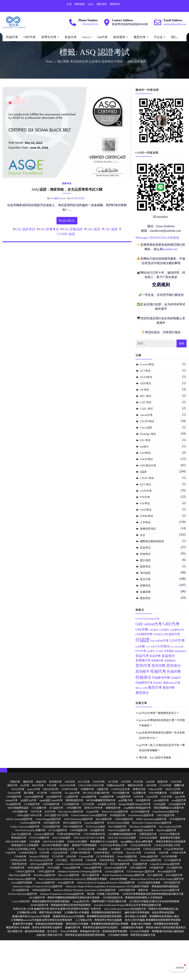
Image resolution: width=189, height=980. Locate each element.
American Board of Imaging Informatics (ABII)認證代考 (106, 883)
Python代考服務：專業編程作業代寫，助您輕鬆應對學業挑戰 (94, 931)
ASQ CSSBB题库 (61, 838)
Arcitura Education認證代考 (23, 894)
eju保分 (144, 447)
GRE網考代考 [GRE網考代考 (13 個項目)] (177, 630)
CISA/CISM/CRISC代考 (91, 785)
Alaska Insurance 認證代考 (22, 879)
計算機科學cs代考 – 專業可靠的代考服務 (39, 913)
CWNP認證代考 (79, 830)
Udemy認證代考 (72, 868)
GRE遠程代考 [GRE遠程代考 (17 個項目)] (171, 634)
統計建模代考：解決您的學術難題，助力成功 (32, 931)
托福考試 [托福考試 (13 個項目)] (158, 683)
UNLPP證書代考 (158, 793)
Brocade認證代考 (167, 871)
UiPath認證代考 (177, 804)
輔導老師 (80, 4)
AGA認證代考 (174, 868)
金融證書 (145, 592)
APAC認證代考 (138, 868)
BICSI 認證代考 (91, 875)
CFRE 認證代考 (46, 871)
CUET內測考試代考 (94, 834)
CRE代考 (164, 853)
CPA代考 (139, 797)
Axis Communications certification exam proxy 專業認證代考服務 (73, 879)
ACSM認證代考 (21, 890)
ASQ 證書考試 (49, 229)
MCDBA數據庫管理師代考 (101, 800)
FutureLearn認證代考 (116, 868)
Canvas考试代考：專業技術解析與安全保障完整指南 (41, 901)
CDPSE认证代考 (152, 849)
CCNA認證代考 (173, 860)
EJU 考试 (145, 440)
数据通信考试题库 (170, 838)
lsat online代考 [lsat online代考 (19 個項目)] (160, 641)
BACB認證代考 (174, 875)
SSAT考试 (146, 510)
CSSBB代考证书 (28, 853)
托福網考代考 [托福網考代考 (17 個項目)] (144, 683)
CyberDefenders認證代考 (166, 812)
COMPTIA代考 (69, 789)
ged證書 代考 (125, 800)
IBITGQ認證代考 (72, 823)
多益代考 (71, 37)
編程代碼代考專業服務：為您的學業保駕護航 (149, 913)
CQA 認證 (93, 229)
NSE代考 (71, 857)
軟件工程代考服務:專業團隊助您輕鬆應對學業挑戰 (153, 920)
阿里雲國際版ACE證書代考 (169, 808)
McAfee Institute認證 (118, 823)
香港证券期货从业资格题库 (171, 842)
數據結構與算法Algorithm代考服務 (31, 916)
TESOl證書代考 (121, 793)
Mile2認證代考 (104, 819)
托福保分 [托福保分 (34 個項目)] (143, 677)
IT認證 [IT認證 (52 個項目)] (143, 640)
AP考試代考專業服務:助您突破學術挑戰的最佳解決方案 (153, 894)
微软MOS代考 (135, 785)
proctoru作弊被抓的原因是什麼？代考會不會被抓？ (162, 723)
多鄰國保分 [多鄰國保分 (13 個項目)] (170, 661)
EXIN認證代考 (178, 819)
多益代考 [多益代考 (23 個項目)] (142, 656)
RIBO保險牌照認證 (18, 808)
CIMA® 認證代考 (25, 871)
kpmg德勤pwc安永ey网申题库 (137, 842)
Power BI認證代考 (127, 857)
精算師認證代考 (74, 800)
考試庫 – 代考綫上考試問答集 (103, 894)
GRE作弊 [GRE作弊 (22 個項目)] (142, 630)
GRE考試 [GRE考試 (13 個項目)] (158, 634)
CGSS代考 (150, 853)
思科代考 (12, 785)
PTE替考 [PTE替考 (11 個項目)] (159, 651)
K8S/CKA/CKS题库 (54, 842)
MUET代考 (77, 860)
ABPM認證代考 (172, 883)
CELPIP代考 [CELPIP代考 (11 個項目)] (141, 619)
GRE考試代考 (148, 465)
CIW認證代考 (14, 797)
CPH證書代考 (74, 808)
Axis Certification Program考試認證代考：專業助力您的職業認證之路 (141, 909)
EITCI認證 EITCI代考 (56, 815)
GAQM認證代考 (51, 827)
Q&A (91, 4)
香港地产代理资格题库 (84, 845)
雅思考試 (145, 598)
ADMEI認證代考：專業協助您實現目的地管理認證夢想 (60, 905)
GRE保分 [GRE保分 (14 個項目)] (154, 630)
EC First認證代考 (58, 830)
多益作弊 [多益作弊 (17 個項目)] (155, 656)
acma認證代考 (161, 800)
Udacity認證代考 (92, 868)
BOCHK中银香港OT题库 (55, 845)
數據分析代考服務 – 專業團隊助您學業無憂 (155, 924)
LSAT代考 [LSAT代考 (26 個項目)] (177, 640)
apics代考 (180, 797)
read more (67, 221)
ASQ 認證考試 (25, 229)
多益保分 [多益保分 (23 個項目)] (168, 656)
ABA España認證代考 (41, 864)
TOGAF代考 (18, 789)
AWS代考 (151, 785)
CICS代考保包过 (105, 857)
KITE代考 (50, 812)
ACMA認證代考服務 (149, 883)
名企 (143, 535)
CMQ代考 (91, 860)
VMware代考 (155, 789)
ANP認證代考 (17, 868)
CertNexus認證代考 (30, 823)
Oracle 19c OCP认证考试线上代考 (56, 849)
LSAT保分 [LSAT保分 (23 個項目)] (163, 646)
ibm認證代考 (124, 797)
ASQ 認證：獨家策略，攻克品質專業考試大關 (67, 189)
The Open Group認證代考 (143, 827)
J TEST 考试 (147, 478)
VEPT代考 (36, 812)
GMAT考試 (146, 459)
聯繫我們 (115, 4)
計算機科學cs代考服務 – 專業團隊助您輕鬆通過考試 (93, 913)
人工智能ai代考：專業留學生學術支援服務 (99, 920)
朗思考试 (145, 567)
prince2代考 (34, 789)
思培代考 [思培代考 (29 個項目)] (143, 666)
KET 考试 (146, 484)
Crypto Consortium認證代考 (25, 827)
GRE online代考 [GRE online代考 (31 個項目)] (149, 624)
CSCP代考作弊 (169, 857)
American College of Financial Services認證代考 (38, 886)
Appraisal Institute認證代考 (165, 890)
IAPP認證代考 (118, 815)
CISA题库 (35, 842)
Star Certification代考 (170, 827)
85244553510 (158, 238)
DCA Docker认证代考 (41, 860)
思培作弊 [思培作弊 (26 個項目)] (158, 666)
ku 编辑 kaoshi (58, 198)
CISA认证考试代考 (141, 845)
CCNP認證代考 (71, 804)
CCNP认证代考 (132, 849)
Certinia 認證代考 (114, 871)
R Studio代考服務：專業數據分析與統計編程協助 (157, 931)
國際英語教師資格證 (152, 541)
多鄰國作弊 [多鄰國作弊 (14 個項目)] (157, 661)
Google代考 (92, 812)
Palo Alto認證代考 (21, 834)
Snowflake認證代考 (151, 860)
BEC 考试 (146, 396)
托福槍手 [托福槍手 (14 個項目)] (176, 678)
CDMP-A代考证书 (80, 853)
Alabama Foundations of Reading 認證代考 (80, 871)
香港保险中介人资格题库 (25, 845)
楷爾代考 (179, 785)
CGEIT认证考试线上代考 (114, 845)
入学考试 (145, 522)
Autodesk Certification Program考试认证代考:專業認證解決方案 (128, 905)
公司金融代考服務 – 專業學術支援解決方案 (132, 935)
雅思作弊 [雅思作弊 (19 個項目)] (169, 688)
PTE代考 (145, 497)
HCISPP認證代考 (140, 812)
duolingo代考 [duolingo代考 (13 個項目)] (153, 619)
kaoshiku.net (170, 249)
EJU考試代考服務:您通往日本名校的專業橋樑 (154, 901)
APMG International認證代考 (151, 819)
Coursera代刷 (86, 857)
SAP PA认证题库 (148, 838)
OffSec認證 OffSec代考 (29, 815)
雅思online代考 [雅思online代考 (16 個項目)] (172, 683)
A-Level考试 (147, 364)
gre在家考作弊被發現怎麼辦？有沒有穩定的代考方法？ (162, 735)
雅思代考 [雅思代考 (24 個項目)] (155, 687)
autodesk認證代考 (34, 797)
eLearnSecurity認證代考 (141, 815)
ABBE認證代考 (36, 868)
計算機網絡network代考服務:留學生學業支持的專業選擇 (42, 920)
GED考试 (145, 453)
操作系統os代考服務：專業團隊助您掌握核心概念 (152, 916)
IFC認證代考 (56, 808)
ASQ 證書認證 (72, 229)
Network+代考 (134, 853)
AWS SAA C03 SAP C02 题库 (89, 838)
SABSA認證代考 (124, 819)
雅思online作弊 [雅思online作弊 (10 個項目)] (141, 688)
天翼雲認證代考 (148, 834)
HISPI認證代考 (52, 823)
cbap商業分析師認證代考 (137, 808)
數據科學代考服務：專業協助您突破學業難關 (38, 924)
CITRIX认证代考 (121, 789)
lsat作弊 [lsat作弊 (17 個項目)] (140, 646)
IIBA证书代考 (51, 789)
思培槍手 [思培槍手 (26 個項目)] (142, 672)
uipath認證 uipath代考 (51, 800)
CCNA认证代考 (86, 849)
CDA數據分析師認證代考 (122, 834)
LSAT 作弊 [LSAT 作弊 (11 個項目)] (150, 647)
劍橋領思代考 (113, 808)
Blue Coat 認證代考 (69, 875)
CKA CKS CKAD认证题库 (122, 838)
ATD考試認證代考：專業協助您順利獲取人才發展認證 (133, 898)
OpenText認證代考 (166, 830)
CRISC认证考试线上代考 (22, 849)
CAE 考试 (146, 402)
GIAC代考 (166, 797)
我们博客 (177, 37)
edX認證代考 (156, 868)
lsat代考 (102, 37)
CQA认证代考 (60, 853)
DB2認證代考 (143, 800)
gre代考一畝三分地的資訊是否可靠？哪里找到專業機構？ (162, 748)
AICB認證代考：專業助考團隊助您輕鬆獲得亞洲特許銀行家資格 (64, 898)
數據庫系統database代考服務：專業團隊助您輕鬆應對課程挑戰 (87, 916)
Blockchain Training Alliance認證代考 (152, 823)
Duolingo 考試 (148, 434)
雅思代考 (140, 37)
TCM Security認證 (95, 827)
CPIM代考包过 (101, 853)
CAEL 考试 (146, 409)
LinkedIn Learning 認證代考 (165, 864)
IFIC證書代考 (20, 812)
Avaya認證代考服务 (22, 883)
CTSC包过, (62, 860)
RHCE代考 (38, 785)
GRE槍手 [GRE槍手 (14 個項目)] (164, 630)
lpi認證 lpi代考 (28, 800)
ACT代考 (113, 782)
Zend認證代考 (14, 804)
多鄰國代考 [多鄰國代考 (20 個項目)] (143, 660)
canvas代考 (146, 415)
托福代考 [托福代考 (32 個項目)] (158, 671)
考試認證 (145, 573)
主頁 (69, 4)
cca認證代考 (71, 797)
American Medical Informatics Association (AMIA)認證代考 (84, 890)
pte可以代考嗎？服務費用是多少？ (159, 713)
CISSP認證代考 (51, 804)
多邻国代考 (55, 782)
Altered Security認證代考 (115, 812)
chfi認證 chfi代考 (106, 804)
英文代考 (145, 579)
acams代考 (152, 797)
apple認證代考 (54, 797)
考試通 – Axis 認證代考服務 (155, 758)
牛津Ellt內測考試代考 (69, 834)
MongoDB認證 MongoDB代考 (135, 804)
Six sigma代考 (72, 793)
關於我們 (102, 4)
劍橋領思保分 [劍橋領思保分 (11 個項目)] (181, 651)
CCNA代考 (88, 804)
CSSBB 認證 (66, 234)
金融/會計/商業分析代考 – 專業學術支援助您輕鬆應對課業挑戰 (71, 935)
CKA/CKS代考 (68, 785)
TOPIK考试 (147, 516)
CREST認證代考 (165, 815)
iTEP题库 (116, 849)
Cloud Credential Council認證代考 (89, 815)
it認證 (143, 472)
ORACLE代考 (173, 789)
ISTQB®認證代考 (120, 864)
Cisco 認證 (146, 428)
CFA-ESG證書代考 (170, 834)
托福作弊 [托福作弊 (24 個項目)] (174, 672)
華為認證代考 (19, 838)
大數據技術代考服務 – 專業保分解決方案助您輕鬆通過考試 (153, 927)
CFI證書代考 (177, 793)
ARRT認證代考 (127, 890)
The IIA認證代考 (117, 827)
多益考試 (145, 548)
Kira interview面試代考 (71, 812)
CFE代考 (44, 853)
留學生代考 (49, 37)
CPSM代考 (20, 857)
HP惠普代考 (87, 789)
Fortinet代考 (14, 793)
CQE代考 (11, 853)
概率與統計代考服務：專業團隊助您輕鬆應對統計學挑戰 (97, 924)
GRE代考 (30, 37)
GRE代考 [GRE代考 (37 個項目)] (171, 624)
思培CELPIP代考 (94, 808)
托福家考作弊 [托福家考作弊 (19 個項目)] (161, 678)
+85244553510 (90, 24)
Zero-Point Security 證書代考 (30, 830)
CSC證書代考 (39, 808)
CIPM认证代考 (19, 860)
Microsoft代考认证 (127, 860)
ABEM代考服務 (118, 879)
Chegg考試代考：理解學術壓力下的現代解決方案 (99, 901)
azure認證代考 (89, 797)
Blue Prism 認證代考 (20, 875)
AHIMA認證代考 (41, 890)
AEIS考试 (146, 383)
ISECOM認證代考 (73, 827)
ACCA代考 (84, 782)
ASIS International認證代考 (78, 819)
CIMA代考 (56, 793)
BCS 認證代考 (155, 875)
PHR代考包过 (107, 860)
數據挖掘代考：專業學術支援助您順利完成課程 (91, 927)
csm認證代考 (107, 797)
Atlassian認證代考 (45, 883)
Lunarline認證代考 (94, 823)
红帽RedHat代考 (116, 785)
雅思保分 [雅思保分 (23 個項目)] (142, 693)
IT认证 (158, 37)
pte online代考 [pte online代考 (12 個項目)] (177, 647)
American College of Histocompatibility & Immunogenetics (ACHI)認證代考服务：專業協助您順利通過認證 (122, 886)
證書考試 (67, 183)
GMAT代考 (99, 782)
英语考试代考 (19, 864)
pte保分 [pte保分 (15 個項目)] (151, 651)
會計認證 (145, 560)
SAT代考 (126, 782)
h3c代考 (25, 785)
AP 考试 (145, 390)
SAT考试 (145, 503)
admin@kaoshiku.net (175, 24)
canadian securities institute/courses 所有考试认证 (82, 864)
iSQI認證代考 (140, 864)
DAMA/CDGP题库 (77, 842)
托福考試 (145, 554)
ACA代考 (42, 793)
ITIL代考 (52, 785)
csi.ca (86, 37)
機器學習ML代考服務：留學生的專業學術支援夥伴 (34, 927)
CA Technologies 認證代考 (141, 871)
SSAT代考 (176, 782)
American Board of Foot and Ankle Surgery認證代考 (157, 879)
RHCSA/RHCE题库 (16, 842)
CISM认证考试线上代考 (167, 845)
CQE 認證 (111, 229)
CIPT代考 (118, 853)
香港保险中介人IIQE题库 (104, 842)
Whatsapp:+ (143, 238)
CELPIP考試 (147, 421)
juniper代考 (12, 800)
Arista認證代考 (66, 883)
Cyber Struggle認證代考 (48, 819)
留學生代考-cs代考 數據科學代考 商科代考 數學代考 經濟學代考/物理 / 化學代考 (57, 909)
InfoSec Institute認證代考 (19, 819)
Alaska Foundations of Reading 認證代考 (123, 875)
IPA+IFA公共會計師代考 (96, 793)
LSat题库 (102, 849)
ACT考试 (145, 371)
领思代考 (143, 890)
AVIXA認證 (54, 868)
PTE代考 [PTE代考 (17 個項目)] (141, 651)
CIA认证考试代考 (174, 849)
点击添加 (173, 238)
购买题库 (119, 37)
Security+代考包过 (39, 857)
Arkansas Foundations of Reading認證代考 (62, 894)
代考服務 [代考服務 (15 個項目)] (169, 651)
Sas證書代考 (139, 793)
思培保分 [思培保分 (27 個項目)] (174, 666)
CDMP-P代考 (179, 853)
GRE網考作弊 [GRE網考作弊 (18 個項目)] (144, 634)
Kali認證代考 (97, 830)
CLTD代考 (58, 857)
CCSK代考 (165, 785)
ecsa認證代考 (179, 800)
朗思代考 (163, 782)
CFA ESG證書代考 (39, 838)
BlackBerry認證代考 (45, 875)
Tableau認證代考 (149, 857)
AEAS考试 (146, 377)
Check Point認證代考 (119, 830)
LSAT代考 (146, 491)
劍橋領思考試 (148, 529)
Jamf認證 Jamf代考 (143, 830)
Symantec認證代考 (44, 834)
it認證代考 (103, 789)
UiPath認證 (160, 804)
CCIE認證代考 (32, 804)
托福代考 (12, 37)
